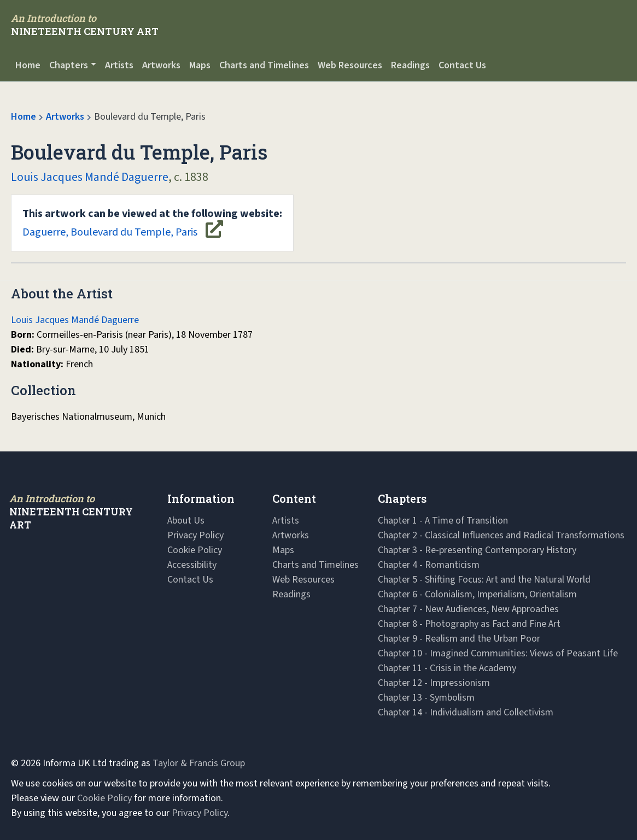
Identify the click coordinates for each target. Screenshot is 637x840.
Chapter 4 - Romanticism (429, 565)
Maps (200, 65)
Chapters (69, 65)
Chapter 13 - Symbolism (426, 698)
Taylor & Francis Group (199, 763)
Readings (410, 65)
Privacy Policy (195, 535)
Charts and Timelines (264, 65)
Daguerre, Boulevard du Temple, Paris (152, 223)
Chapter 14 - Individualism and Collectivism (466, 712)
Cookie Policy (195, 550)
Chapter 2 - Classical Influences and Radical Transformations (501, 535)
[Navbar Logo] (85, 25)
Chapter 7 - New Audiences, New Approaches (468, 609)
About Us (186, 521)
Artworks (161, 65)
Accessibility (192, 565)
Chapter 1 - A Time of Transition (443, 521)
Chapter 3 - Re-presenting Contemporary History (477, 550)
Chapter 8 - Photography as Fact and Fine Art (469, 624)
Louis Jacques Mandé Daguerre (90, 177)
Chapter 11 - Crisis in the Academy (447, 668)
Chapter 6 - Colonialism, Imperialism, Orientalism (477, 594)
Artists (119, 65)
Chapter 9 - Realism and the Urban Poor (459, 639)
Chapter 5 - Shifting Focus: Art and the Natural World (484, 580)
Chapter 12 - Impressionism (434, 683)
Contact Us (462, 65)
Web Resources (350, 65)
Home (28, 65)
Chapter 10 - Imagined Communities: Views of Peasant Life (498, 653)
